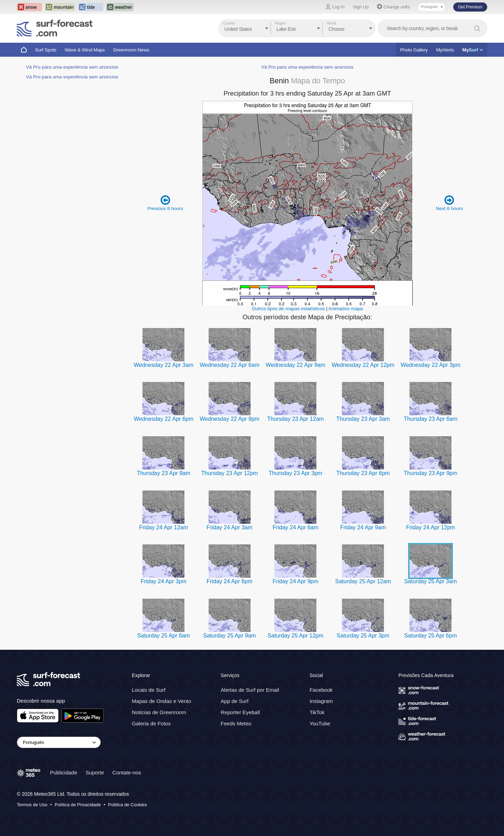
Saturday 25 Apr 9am (230, 636)
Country (229, 23)
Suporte (95, 772)
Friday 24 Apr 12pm (430, 527)
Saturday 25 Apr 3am (430, 581)
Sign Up (361, 7)
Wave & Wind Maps (85, 50)
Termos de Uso (32, 805)
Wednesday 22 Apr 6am (229, 365)
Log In (338, 7)
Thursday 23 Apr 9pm (431, 473)
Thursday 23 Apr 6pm (363, 473)
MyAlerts (445, 50)
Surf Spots (46, 50)
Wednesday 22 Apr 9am (295, 365)
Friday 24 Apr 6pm (229, 581)
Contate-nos (127, 772)
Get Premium (470, 7)
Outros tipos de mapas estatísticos (288, 309)
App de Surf (235, 701)
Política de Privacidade (78, 805)
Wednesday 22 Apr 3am (163, 365)
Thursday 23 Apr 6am (431, 419)
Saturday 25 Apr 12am (363, 581)
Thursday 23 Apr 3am (363, 419)
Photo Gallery (414, 50)
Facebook (321, 690)
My (473, 50)
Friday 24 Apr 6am (296, 527)
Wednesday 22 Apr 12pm (363, 365)
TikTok (317, 712)
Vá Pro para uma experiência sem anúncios (72, 67)
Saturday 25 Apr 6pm (430, 636)
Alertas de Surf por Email (250, 690)
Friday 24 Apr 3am (229, 527)
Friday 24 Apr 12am (163, 527)
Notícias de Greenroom (159, 712)
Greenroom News (131, 50)
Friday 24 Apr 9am (363, 527)
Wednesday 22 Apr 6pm (163, 419)
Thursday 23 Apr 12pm (230, 473)
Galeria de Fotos (151, 723)
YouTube (320, 723)
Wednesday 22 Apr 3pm (430, 365)
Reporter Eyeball (240, 712)
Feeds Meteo (236, 723)
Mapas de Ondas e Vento (162, 701)
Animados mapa (345, 309)
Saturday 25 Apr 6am (163, 636)
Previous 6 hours (165, 203)
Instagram (321, 701)
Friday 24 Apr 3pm (164, 581)
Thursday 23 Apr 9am (164, 473)
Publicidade (64, 772)
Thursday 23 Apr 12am (295, 419)
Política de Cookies (128, 805)
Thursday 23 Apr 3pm (296, 473)
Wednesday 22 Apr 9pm (229, 419)
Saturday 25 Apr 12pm (296, 636)
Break (331, 23)
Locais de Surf (149, 690)
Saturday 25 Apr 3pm (363, 636)
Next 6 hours (449, 203)
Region (281, 23)
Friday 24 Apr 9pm (296, 581)
